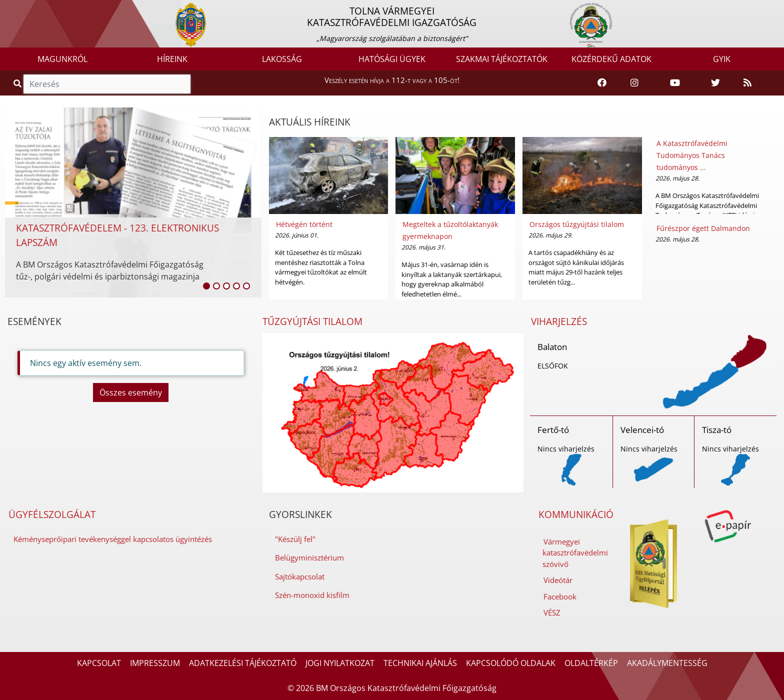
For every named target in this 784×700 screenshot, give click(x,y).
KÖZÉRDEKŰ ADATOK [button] (611, 59)
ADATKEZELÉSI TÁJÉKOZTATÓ (243, 663)
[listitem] (206, 286)
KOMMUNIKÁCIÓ (576, 514)
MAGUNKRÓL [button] (62, 59)
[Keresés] (107, 84)
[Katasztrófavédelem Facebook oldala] (602, 83)
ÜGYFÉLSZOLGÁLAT (52, 514)
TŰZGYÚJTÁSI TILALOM (312, 321)
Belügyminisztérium (309, 557)
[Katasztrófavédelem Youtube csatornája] (675, 83)
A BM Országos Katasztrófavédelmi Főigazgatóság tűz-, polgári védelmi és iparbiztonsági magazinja (110, 270)
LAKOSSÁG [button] (282, 59)
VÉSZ (552, 612)
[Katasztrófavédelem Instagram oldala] (634, 83)
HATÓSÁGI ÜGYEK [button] (392, 59)
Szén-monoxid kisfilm (312, 595)
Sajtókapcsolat (300, 576)
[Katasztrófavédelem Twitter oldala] (715, 83)
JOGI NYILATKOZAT (340, 663)
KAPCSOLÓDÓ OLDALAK (511, 663)
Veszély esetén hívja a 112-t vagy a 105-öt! (392, 80)
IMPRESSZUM (155, 663)
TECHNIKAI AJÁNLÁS (420, 663)
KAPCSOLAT (99, 663)
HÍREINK (172, 59)
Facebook (560, 596)
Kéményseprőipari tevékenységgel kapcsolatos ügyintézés (113, 539)
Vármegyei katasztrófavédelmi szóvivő (575, 553)
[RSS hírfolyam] (747, 83)
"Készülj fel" (295, 539)
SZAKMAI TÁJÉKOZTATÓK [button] (502, 59)
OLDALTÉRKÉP (591, 663)
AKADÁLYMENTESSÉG (667, 663)
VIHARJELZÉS (559, 321)
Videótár (558, 580)
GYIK (722, 59)
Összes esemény (131, 392)
